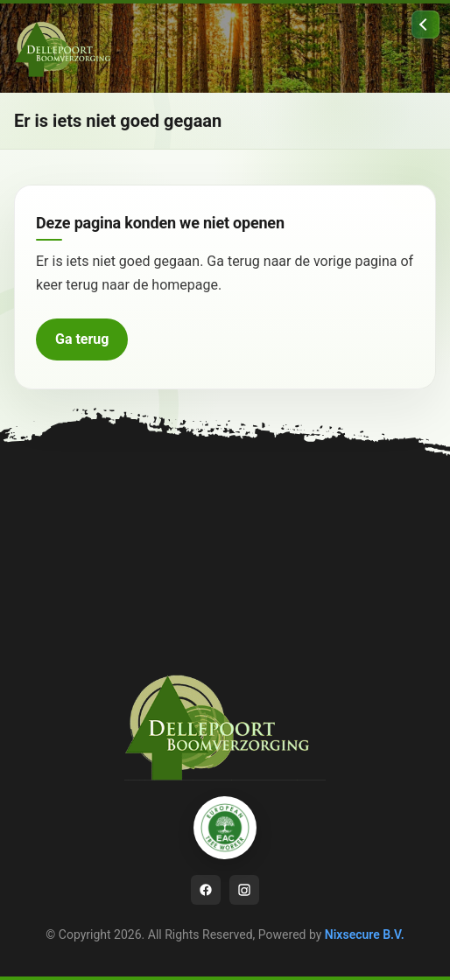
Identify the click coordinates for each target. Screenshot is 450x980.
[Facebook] (206, 890)
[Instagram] (244, 890)
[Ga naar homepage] (67, 48)
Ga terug (82, 339)
